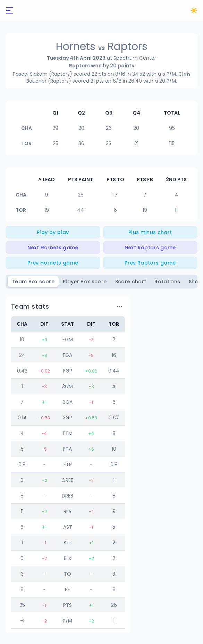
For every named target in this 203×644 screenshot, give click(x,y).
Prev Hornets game (53, 263)
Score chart (131, 282)
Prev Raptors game (150, 263)
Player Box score (85, 282)
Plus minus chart (150, 232)
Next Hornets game (53, 248)
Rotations (167, 282)
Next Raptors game (150, 248)
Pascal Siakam (30, 74)
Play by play (53, 232)
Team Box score (33, 282)
